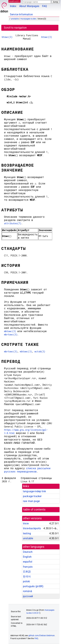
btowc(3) (7, 37)
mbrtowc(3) (11, 334)
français (28, 567)
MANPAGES (14, 1)
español (28, 562)
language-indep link (34, 491)
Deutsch (28, 552)
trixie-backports (32, 528)
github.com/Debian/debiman (42, 636)
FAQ (44, 6)
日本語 (27, 572)
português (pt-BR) (33, 586)
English (27, 557)
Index (13, 6)
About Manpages (29, 6)
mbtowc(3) (10, 331)
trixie (26, 523)
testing (27, 533)
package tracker (32, 496)
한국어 (27, 577)
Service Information (21, 14)
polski (26, 581)
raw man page (31, 501)
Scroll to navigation (15, 28)
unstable (15, 19)
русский (28, 596)
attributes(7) (13, 223)
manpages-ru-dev (28, 19)
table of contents (34, 510)
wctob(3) (40, 351)
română (27, 591)
